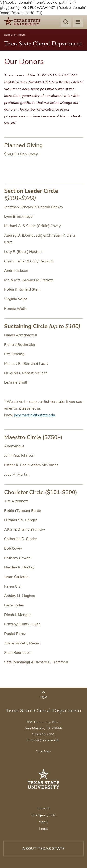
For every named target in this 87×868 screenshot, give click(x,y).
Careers (44, 808)
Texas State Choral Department (43, 43)
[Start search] (66, 23)
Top (43, 695)
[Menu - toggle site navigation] (78, 23)
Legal (43, 829)
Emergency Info (43, 815)
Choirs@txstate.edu (44, 740)
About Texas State (43, 849)
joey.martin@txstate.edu (34, 415)
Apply (44, 822)
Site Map (43, 751)
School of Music (15, 35)
